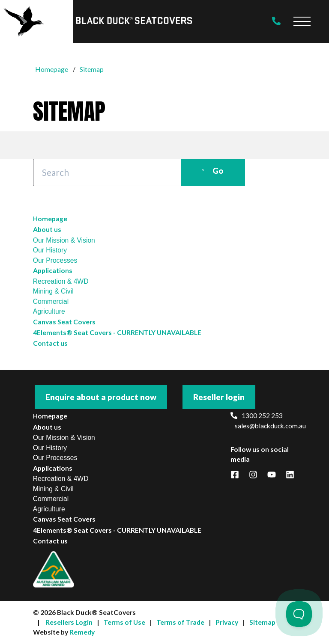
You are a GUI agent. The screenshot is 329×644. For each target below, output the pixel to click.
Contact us (50, 343)
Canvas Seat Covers (64, 322)
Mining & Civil (53, 291)
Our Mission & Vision (64, 240)
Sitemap (262, 622)
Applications (53, 270)
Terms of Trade (180, 622)
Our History (50, 250)
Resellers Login (69, 622)
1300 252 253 (257, 415)
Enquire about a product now (101, 397)
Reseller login (219, 397)
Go (213, 171)
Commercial (51, 301)
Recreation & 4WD (61, 281)
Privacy (227, 622)
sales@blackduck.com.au (266, 426)
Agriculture (49, 311)
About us (47, 229)
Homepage (50, 219)
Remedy (82, 632)
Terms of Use (124, 622)
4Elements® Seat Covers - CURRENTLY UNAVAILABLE (117, 332)
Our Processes (55, 260)
